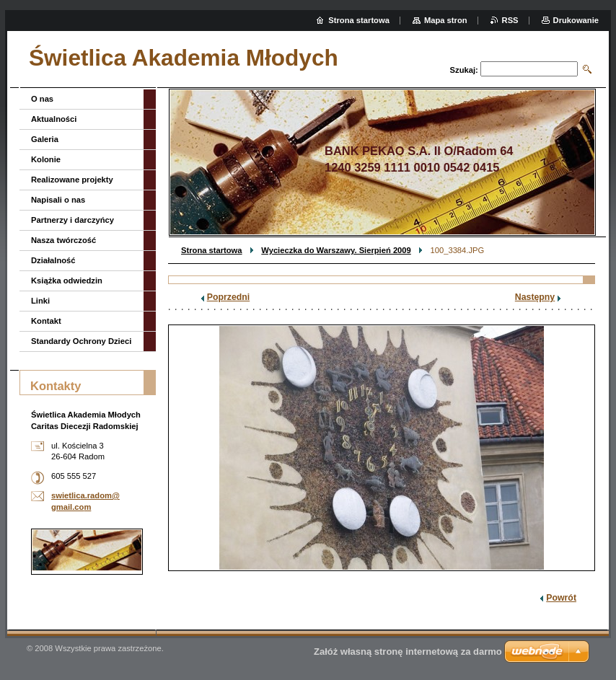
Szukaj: (464, 70)
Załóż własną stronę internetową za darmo (408, 652)
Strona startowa (212, 250)
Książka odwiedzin (67, 281)
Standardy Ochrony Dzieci (81, 341)
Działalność (53, 260)
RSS (510, 20)
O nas (42, 99)
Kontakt (46, 321)
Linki (40, 301)
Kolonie (46, 159)
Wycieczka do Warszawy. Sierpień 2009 (336, 250)
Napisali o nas (58, 200)
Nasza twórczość (63, 240)
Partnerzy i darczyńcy (72, 220)
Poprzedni (229, 297)
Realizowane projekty (72, 180)
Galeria (45, 139)
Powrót (561, 598)
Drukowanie (576, 20)
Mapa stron (446, 20)
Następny (535, 297)
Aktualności (54, 119)
